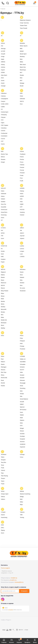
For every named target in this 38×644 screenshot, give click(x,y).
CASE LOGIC (5, 104)
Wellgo (22, 497)
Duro (21, 104)
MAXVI (3, 285)
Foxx (21, 178)
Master (3, 277)
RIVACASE (4, 378)
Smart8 (22, 402)
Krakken (3, 259)
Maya (2, 293)
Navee (22, 272)
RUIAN (3, 383)
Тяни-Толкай (24, 28)
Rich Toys (4, 372)
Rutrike (3, 386)
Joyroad (22, 236)
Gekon (3, 196)
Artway (3, 65)
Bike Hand (23, 65)
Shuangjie (23, 383)
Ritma (3, 375)
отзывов (11, 610)
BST (21, 80)
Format (22, 170)
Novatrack (23, 291)
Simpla (22, 394)
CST (2, 141)
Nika (21, 280)
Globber (3, 202)
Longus (22, 251)
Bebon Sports (24, 46)
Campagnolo (4, 99)
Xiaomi (3, 515)
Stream (22, 431)
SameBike (23, 362)
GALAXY (3, 188)
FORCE (22, 165)
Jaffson (22, 228)
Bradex (22, 75)
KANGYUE (4, 246)
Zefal (2, 525)
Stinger (22, 428)
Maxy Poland (5, 291)
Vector (3, 491)
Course (3, 139)
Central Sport (5, 112)
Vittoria (3, 497)
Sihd (21, 391)
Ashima (3, 67)
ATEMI (3, 72)
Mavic (3, 280)
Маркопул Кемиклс (25, 20)
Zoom (3, 533)
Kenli (2, 254)
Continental (4, 133)
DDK (21, 93)
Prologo (22, 346)
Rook (2, 380)
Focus (22, 162)
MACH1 (3, 269)
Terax (2, 465)
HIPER (22, 196)
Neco (21, 275)
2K (2, 36)
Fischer (22, 159)
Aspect (3, 70)
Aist (2, 46)
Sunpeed (22, 439)
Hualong (22, 212)
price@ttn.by (13, 580)
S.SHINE (22, 356)
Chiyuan (3, 117)
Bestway (22, 56)
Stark (21, 418)
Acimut (3, 43)
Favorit (22, 151)
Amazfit (3, 54)
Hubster (22, 215)
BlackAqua (23, 70)
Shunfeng (23, 388)
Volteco (3, 499)
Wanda (22, 491)
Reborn (3, 362)
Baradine (22, 43)
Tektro (3, 457)
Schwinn (22, 367)
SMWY (22, 404)
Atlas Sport (4, 75)
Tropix (3, 484)
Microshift (4, 309)
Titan (2, 473)
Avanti (3, 83)
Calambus (4, 93)
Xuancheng (4, 517)
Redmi (3, 364)
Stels (21, 423)
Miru (2, 315)
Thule (3, 468)
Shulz (22, 386)
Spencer (22, 407)
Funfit (22, 181)
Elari (2, 151)
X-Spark (3, 512)
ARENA (3, 62)
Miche (3, 304)
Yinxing (22, 517)
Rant (2, 359)
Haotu (22, 194)
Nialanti (22, 277)
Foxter (22, 175)
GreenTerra (4, 212)
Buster (22, 86)
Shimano (22, 380)
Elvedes (3, 159)
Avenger (3, 86)
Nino (21, 285)
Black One (23, 67)
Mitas (2, 317)
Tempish (3, 460)
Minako (3, 312)
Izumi (2, 238)
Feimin (22, 157)
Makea (3, 275)
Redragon (4, 367)
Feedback (23, 154)
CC (2, 109)
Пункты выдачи (5, 568)
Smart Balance (24, 399)
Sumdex (22, 434)
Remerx (3, 370)
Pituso (22, 336)
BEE (21, 49)
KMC (2, 257)
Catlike (3, 107)
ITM (2, 236)
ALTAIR (3, 51)
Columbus (4, 128)
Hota (21, 202)
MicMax (3, 307)
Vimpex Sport (5, 494)
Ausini (3, 80)
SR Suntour (23, 410)
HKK (21, 199)
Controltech (4, 136)
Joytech (22, 238)
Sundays (22, 436)
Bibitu (22, 62)
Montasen (4, 323)
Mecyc (3, 296)
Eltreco (3, 157)
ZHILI (2, 528)
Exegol (3, 162)
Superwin (23, 447)
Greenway (4, 215)
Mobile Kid (4, 320)
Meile (2, 299)
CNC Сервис (5, 125)
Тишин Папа (24, 25)
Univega (22, 454)
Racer (3, 356)
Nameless (23, 269)
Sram (21, 412)
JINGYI (22, 233)
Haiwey (22, 191)
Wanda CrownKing (25, 494)
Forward (22, 173)
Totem (3, 481)
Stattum (22, 420)
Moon (3, 325)
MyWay (3, 328)
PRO (21, 344)
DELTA (22, 101)
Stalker (22, 415)
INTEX (3, 233)
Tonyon (3, 478)
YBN (21, 515)
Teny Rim (4, 462)
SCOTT (22, 370)
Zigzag (3, 530)
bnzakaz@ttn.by (19, 582)
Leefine (22, 246)
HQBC (22, 204)
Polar (21, 338)
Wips (21, 505)
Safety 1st (23, 359)
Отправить (24, 591)
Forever (22, 167)
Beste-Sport (23, 54)
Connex (3, 131)
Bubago (22, 83)
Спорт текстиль (24, 23)
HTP (21, 207)
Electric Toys (4, 154)
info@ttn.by (14, 578)
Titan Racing (4, 476)
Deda (21, 96)
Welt (21, 499)
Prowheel (23, 349)
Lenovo (22, 249)
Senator (22, 375)
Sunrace (22, 442)
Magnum (3, 272)
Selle (21, 372)
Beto (21, 59)
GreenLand (4, 210)
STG (21, 426)
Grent (3, 218)
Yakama (22, 512)
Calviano (3, 96)
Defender (23, 99)
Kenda (3, 251)
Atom (2, 78)
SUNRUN (23, 444)
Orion (2, 336)
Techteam (4, 454)
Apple (3, 59)
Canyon (3, 101)
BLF (21, 72)
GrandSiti (4, 207)
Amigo (3, 56)
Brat (21, 78)
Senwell (22, 378)
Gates (3, 191)
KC (2, 249)
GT (2, 220)
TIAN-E (3, 470)
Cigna (3, 123)
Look (21, 254)
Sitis (21, 396)
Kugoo (3, 262)
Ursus (22, 457)
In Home (3, 228)
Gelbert (3, 199)
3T (21, 36)
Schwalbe (23, 364)
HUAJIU (22, 210)
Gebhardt (4, 194)
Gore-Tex (3, 204)
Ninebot (22, 283)
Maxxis (3, 288)
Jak (21, 230)
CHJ (2, 120)
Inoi (2, 230)
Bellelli (22, 51)
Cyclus (3, 144)
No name (23, 288)
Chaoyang (4, 115)
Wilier (22, 502)
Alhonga (3, 49)
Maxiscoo (4, 283)
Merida (3, 301)
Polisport (22, 341)
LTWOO (22, 257)
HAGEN (22, 188)
